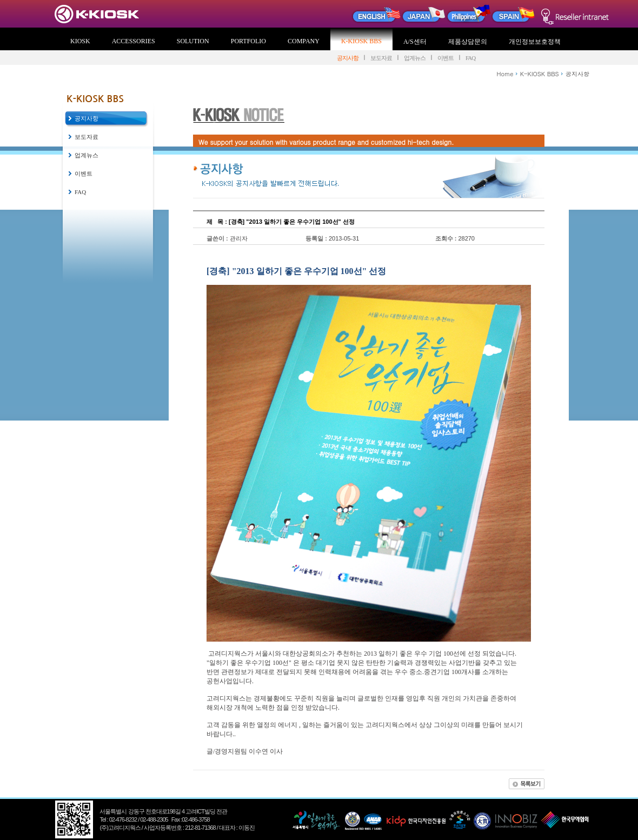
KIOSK (80, 41)
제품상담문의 (468, 42)
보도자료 (381, 58)
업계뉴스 (415, 58)
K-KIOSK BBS (361, 41)
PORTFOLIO (248, 41)
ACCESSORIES (134, 41)
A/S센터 (415, 42)
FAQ (470, 58)
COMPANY (304, 41)
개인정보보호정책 (535, 42)
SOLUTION (193, 41)
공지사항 (348, 58)
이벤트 (446, 58)
